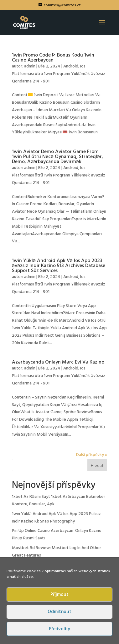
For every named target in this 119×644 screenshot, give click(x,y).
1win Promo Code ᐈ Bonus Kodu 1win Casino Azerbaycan (53, 58)
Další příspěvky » (92, 455)
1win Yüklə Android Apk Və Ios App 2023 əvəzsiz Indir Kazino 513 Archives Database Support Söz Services (59, 266)
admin (30, 66)
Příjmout (59, 595)
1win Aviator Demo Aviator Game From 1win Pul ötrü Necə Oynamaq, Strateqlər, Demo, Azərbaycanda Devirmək (57, 157)
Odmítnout (59, 612)
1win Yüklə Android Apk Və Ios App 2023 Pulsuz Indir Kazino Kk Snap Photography (56, 518)
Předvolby (59, 629)
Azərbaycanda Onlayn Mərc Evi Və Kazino (58, 362)
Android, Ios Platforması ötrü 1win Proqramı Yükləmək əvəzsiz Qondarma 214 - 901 (59, 74)
